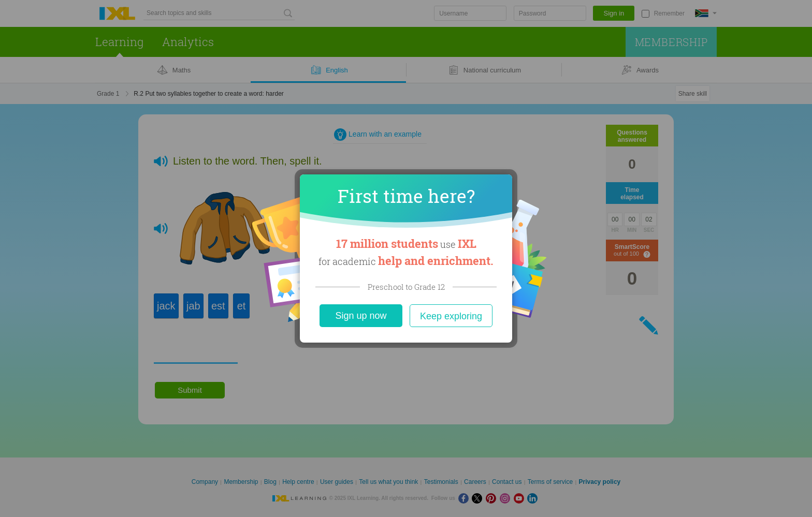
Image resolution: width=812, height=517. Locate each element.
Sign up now (361, 316)
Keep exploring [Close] (451, 316)
